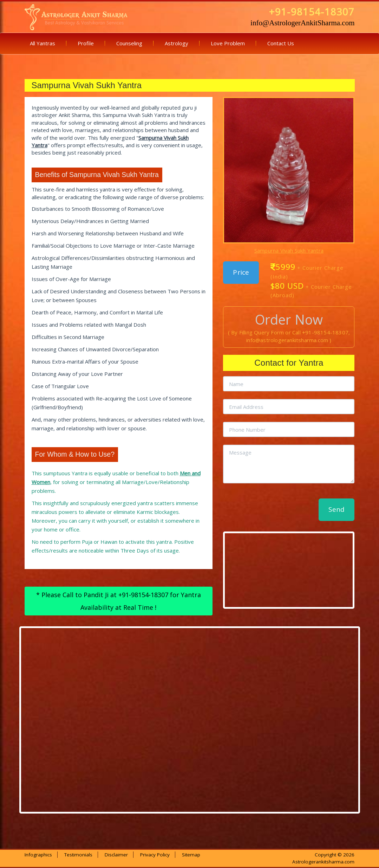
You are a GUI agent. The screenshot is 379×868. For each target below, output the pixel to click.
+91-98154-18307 (312, 12)
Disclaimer (116, 855)
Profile (86, 43)
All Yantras (43, 43)
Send (336, 509)
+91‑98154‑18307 (143, 595)
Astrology (177, 43)
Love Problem (228, 43)
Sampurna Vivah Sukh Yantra (289, 250)
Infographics (38, 855)
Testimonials (78, 855)
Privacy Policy (155, 855)
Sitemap (191, 855)
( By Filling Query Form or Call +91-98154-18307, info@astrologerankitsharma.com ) (289, 331)
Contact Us (281, 43)
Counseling (129, 43)
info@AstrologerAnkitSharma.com (302, 23)
